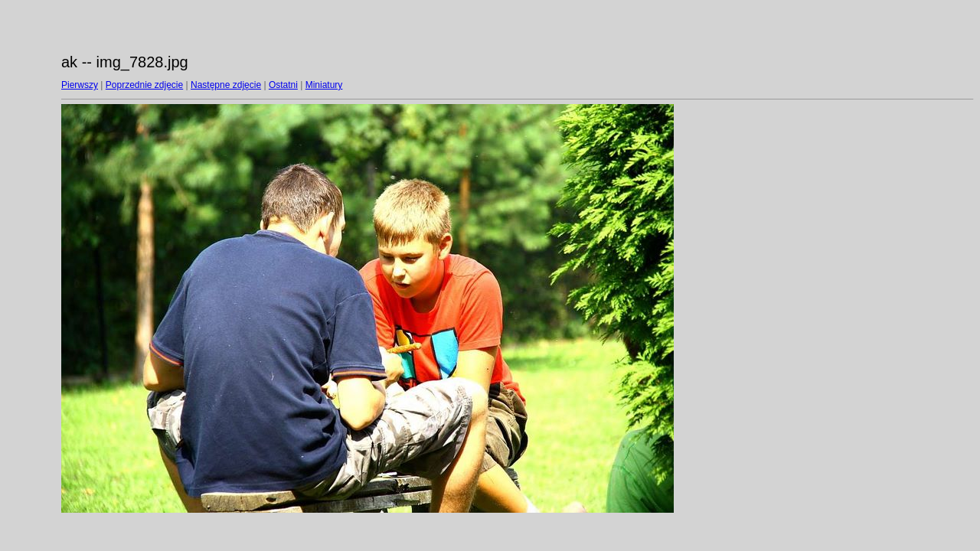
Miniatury (324, 85)
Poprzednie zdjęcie (144, 85)
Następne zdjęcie (226, 85)
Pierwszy (80, 85)
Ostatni (283, 85)
